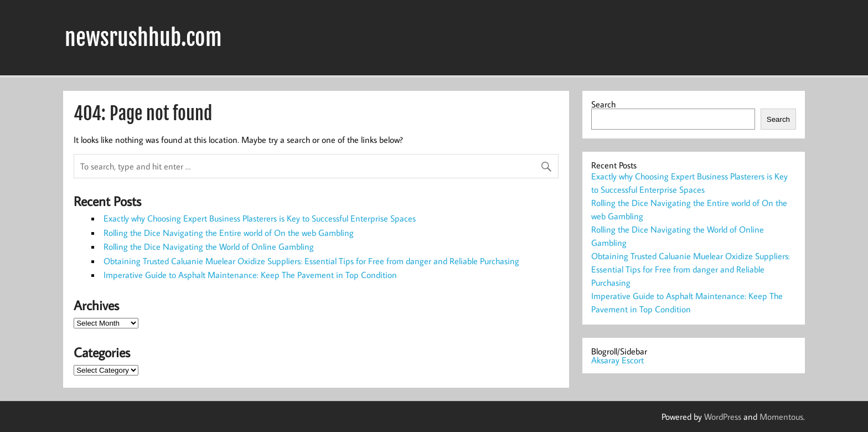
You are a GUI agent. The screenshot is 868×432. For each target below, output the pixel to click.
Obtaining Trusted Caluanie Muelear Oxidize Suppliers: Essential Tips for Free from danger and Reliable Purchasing (311, 261)
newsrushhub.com (143, 38)
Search (603, 104)
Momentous (781, 416)
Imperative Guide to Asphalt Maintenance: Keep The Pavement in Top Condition (250, 275)
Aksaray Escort (618, 360)
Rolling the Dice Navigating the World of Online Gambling (209, 246)
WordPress (723, 416)
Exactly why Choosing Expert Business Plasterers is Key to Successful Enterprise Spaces (260, 218)
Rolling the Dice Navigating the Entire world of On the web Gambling (229, 233)
